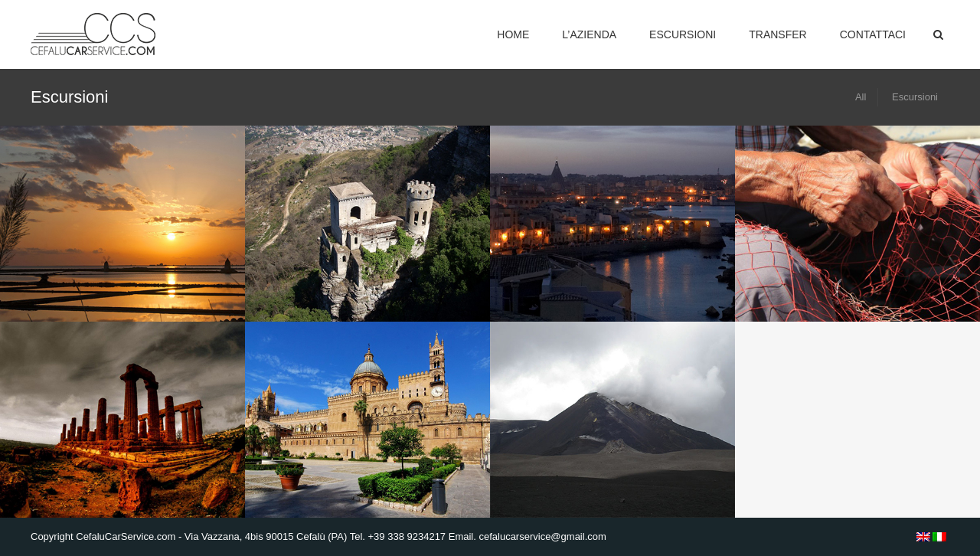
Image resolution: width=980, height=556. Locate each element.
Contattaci (873, 34)
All (861, 97)
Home (513, 34)
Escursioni (683, 34)
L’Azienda (589, 34)
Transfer (777, 34)
